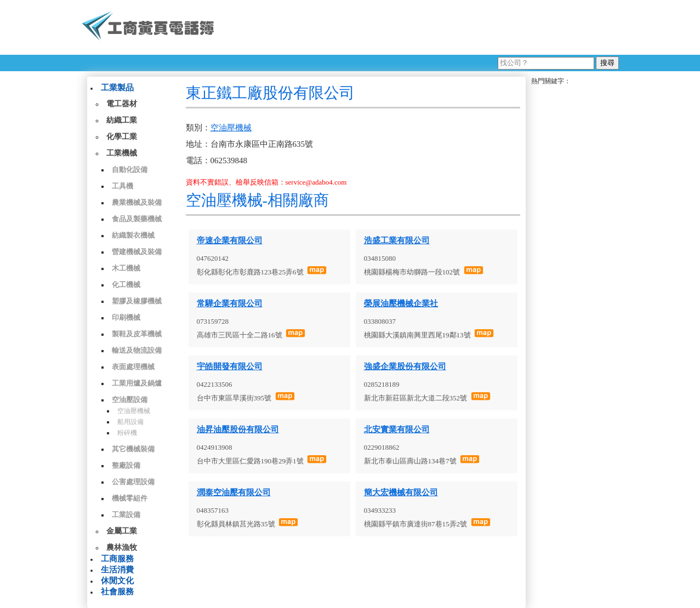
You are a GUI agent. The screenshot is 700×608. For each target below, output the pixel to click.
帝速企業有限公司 (230, 240)
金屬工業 (122, 531)
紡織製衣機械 (133, 235)
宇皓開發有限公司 (230, 366)
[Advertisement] (421, 27)
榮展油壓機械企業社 (401, 303)
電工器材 (122, 104)
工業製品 (117, 88)
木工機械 (126, 268)
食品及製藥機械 (137, 219)
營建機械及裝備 (137, 252)
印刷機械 (126, 317)
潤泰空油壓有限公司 (234, 492)
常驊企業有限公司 (230, 303)
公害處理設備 (133, 482)
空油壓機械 (134, 411)
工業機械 (122, 153)
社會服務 (117, 592)
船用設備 (130, 422)
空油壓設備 (130, 400)
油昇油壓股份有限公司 (238, 429)
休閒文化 (117, 581)
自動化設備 (130, 170)
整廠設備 (126, 465)
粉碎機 (127, 433)
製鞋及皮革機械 (137, 334)
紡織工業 (122, 120)
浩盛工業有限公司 (397, 240)
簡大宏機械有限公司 (401, 492)
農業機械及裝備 (137, 202)
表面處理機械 (133, 367)
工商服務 (117, 559)
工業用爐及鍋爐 (137, 383)
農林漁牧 (122, 547)
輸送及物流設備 (137, 350)
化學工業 (122, 137)
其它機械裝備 (133, 449)
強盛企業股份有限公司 (405, 366)
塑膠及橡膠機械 (137, 301)
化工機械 (126, 285)
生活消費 (117, 570)
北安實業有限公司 (397, 429)
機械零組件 (130, 498)
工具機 (123, 186)
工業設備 (126, 515)
